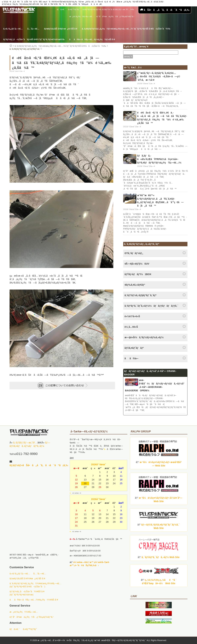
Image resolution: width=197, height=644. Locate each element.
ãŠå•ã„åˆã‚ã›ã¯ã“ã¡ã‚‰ (165, 10)
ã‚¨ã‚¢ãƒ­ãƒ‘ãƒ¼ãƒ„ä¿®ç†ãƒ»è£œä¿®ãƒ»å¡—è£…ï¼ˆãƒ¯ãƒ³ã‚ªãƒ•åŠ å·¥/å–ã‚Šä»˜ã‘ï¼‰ (126, 29)
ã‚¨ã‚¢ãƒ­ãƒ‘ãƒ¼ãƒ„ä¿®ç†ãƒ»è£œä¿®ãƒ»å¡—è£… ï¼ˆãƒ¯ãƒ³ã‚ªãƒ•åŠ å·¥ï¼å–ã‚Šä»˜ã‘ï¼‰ (60, 46)
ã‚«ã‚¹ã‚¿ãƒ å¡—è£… (13, 29)
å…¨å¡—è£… (33, 29)
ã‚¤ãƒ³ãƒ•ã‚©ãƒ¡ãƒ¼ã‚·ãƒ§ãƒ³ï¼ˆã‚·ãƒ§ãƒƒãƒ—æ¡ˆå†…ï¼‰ (108, 9)
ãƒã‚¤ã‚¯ (61, 9)
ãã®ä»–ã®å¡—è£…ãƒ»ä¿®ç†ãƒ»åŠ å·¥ (92, 39)
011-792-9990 (27, 454)
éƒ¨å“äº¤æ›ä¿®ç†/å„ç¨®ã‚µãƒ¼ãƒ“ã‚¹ (115, 16)
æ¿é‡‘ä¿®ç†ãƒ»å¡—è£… (82, 16)
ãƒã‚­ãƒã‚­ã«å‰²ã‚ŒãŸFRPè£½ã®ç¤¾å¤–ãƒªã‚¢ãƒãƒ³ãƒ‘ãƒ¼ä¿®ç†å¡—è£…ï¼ (160, 159)
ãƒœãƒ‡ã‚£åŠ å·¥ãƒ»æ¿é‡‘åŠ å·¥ (61, 29)
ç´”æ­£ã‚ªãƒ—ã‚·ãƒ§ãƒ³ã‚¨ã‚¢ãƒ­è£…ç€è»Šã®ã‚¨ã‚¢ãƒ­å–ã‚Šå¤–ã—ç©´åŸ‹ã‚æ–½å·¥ (159, 76)
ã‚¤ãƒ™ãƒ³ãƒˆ (74, 9)
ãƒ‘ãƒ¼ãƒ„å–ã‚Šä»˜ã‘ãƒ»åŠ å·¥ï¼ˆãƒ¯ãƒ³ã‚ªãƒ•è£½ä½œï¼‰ (34, 39)
